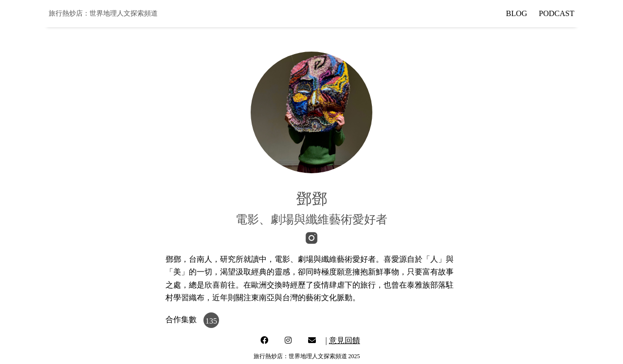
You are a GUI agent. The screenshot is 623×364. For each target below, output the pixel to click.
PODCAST (557, 13)
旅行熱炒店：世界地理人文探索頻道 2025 (307, 356)
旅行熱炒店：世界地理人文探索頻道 (103, 13)
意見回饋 (345, 340)
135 (211, 321)
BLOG (517, 13)
